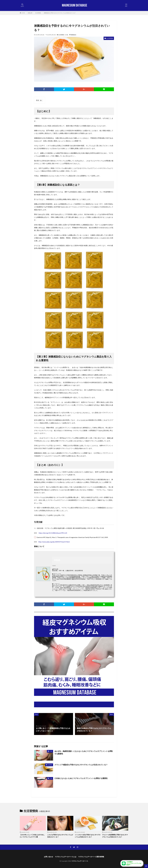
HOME (23, 13)
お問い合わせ (49, 857)
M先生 (57, 560)
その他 (66, 35)
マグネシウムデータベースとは (66, 857)
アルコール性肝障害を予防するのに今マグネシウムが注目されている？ (115, 836)
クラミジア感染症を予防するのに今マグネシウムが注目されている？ (81, 765)
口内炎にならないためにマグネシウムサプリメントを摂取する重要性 (81, 778)
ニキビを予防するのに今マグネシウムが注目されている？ (60, 836)
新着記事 (30, 13)
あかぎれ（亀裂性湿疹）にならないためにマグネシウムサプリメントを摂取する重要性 (84, 752)
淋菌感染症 (73, 35)
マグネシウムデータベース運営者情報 (91, 857)
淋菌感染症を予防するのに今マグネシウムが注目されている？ (60, 13)
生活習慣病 (38, 13)
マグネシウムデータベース (80, 861)
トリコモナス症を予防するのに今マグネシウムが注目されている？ (88, 836)
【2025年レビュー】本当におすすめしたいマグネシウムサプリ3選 (32, 836)
